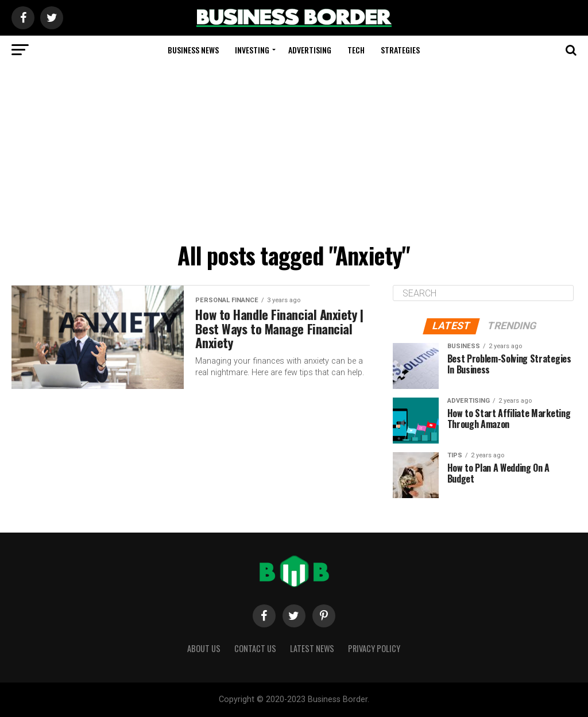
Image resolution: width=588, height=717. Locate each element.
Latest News (312, 648)
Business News (193, 50)
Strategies (400, 50)
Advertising (310, 50)
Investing (252, 50)
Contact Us (255, 648)
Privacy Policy (374, 648)
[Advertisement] (294, 151)
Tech (356, 50)
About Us (204, 648)
